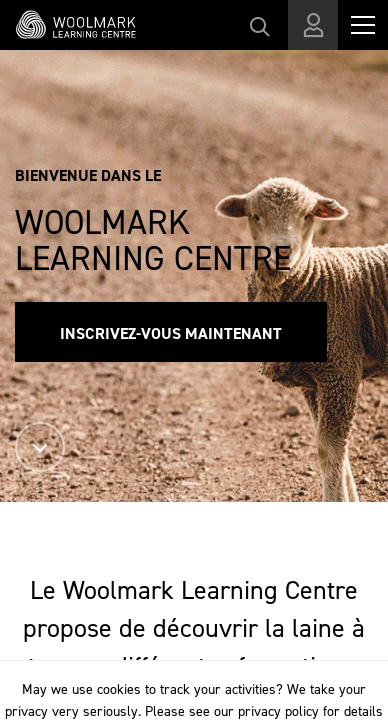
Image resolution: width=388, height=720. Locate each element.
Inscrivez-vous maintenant (171, 333)
